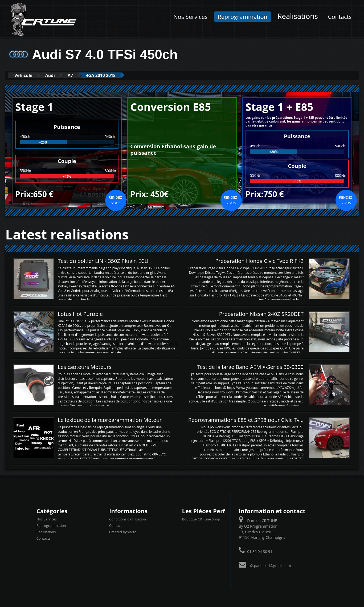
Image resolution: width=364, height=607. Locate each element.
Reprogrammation (242, 17)
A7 (80, 75)
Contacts (340, 17)
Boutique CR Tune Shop (201, 519)
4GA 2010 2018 (115, 75)
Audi (57, 75)
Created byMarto (123, 532)
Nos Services (191, 17)
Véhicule (26, 75)
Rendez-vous (116, 200)
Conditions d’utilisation (128, 519)
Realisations (298, 16)
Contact (115, 525)
